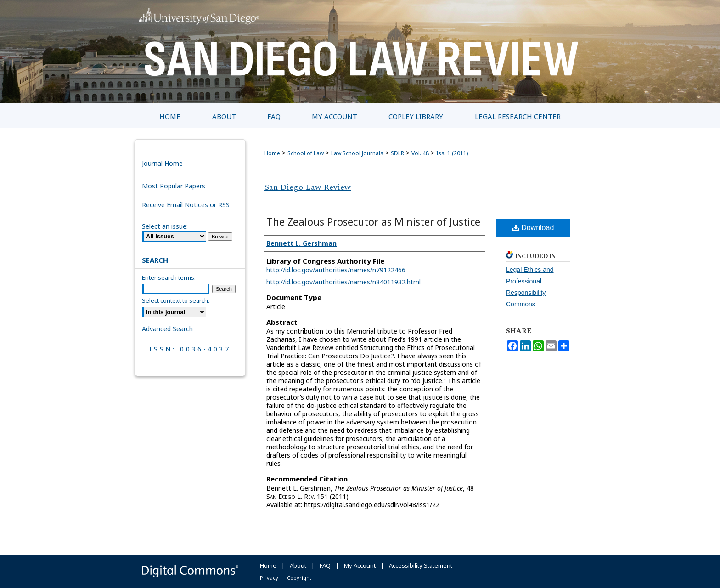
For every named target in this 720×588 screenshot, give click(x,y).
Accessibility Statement (421, 565)
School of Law (306, 153)
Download (533, 228)
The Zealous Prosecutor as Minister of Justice (373, 221)
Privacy (269, 578)
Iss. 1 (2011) (452, 153)
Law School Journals (357, 153)
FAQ (325, 565)
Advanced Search (167, 329)
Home (272, 153)
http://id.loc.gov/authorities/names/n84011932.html (343, 282)
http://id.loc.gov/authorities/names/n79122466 (336, 270)
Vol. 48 (420, 153)
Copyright (299, 578)
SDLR (397, 153)
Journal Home (162, 163)
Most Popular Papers (174, 186)
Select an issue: (165, 226)
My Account (360, 565)
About (298, 565)
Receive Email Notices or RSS (186, 205)
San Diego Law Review (308, 187)
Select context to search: (176, 300)
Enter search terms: (169, 277)
